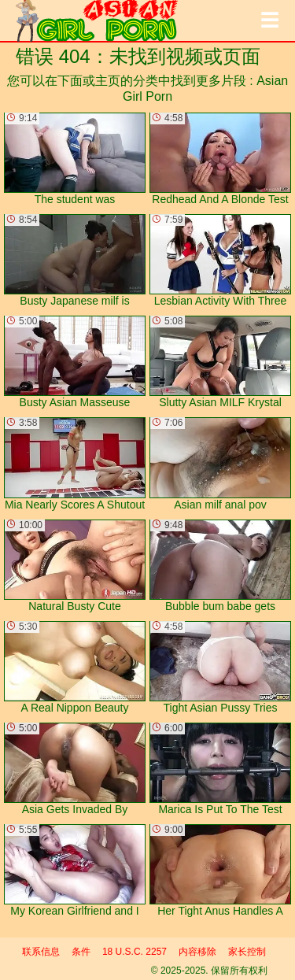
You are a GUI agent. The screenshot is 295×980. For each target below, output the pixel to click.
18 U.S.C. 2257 (135, 952)
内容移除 (197, 952)
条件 (81, 952)
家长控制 (247, 952)
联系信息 (41, 952)
